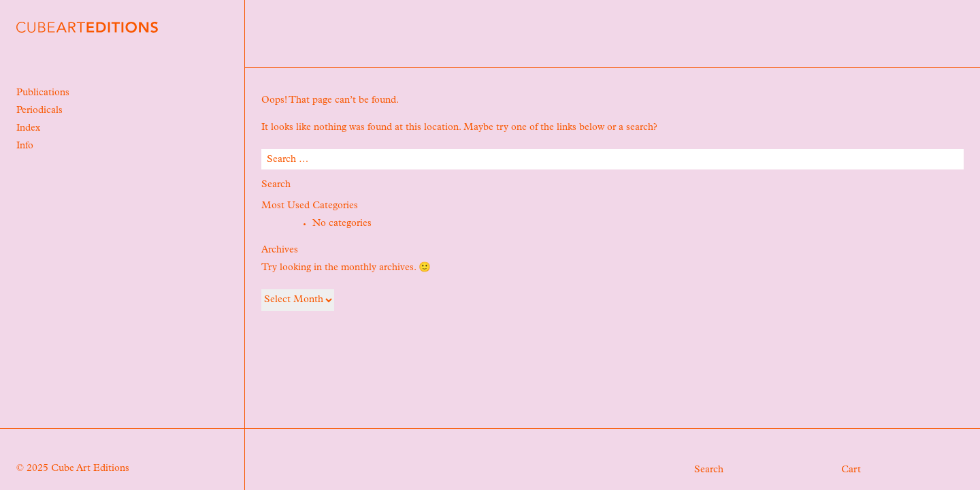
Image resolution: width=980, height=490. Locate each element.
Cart (851, 470)
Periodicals (39, 111)
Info (25, 146)
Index (28, 129)
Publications (43, 93)
